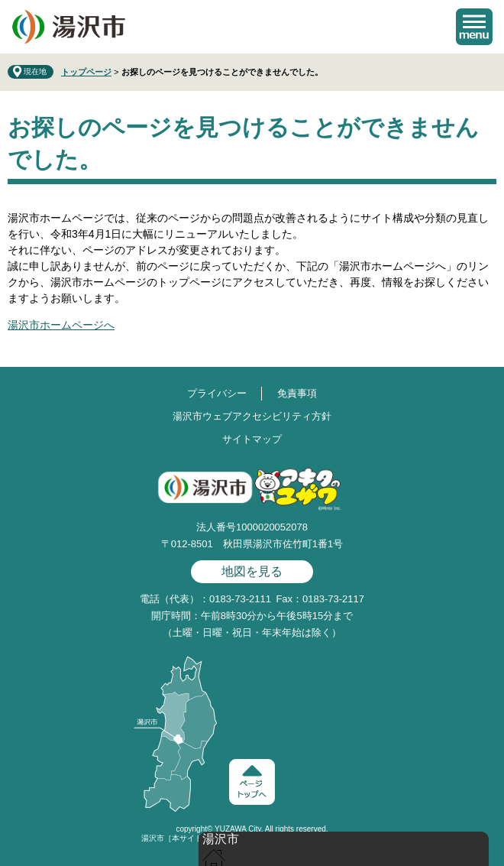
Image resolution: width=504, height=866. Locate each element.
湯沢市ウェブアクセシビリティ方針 (252, 416)
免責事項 (297, 393)
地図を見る (252, 571)
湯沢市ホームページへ (61, 325)
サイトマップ (252, 439)
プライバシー (217, 393)
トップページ (86, 72)
